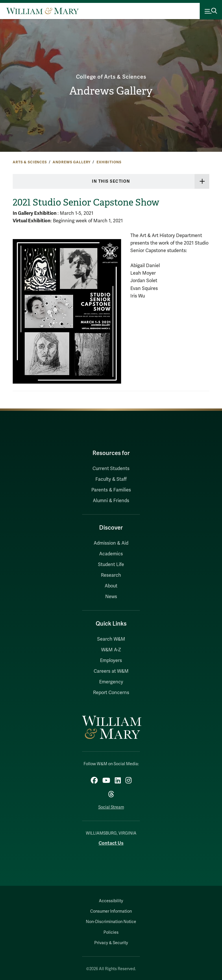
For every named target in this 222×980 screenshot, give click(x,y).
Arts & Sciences (30, 162)
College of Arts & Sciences (111, 77)
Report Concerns (111, 693)
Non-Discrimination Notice (111, 922)
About (111, 586)
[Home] (42, 11)
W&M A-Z (111, 650)
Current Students (111, 469)
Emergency (111, 682)
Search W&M (111, 639)
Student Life (111, 565)
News (111, 597)
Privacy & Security (111, 943)
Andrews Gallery (111, 91)
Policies (111, 932)
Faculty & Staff (111, 479)
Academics (111, 554)
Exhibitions (109, 162)
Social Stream (111, 807)
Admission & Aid (111, 543)
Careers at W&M (111, 671)
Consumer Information (111, 911)
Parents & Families (111, 490)
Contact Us (111, 843)
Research (111, 575)
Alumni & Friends (111, 501)
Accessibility (111, 901)
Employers (111, 661)
